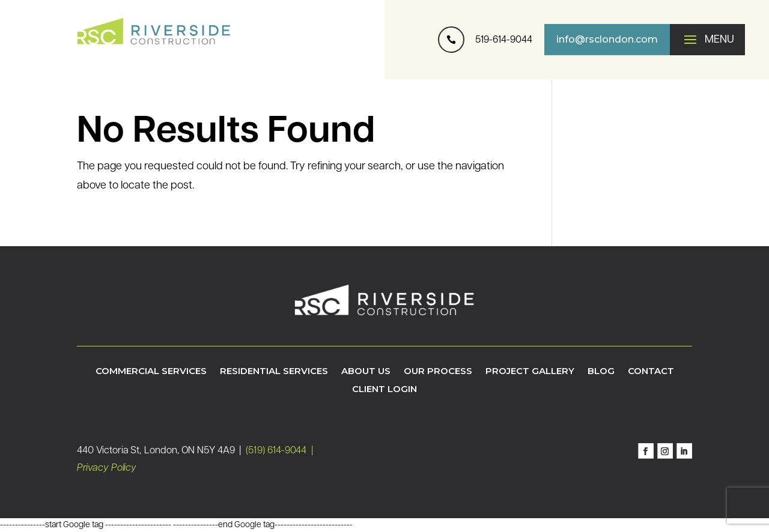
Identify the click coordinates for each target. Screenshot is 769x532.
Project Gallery (530, 372)
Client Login (384, 390)
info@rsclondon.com (607, 39)
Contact (651, 372)
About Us (366, 372)
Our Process (438, 372)
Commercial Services (151, 372)
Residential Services (274, 372)
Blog (601, 372)
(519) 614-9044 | (281, 451)
